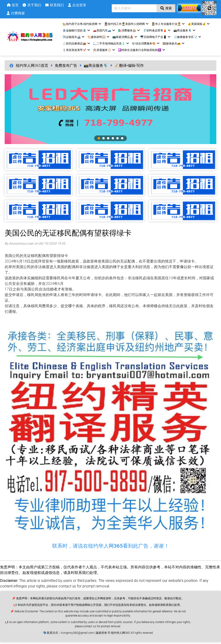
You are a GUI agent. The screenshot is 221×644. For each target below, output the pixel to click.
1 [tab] (99, 140)
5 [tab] (117, 140)
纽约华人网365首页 (32, 68)
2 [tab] (104, 140)
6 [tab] (122, 140)
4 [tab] (113, 140)
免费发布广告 (66, 68)
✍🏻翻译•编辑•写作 (129, 68)
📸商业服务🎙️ (96, 68)
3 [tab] (108, 140)
